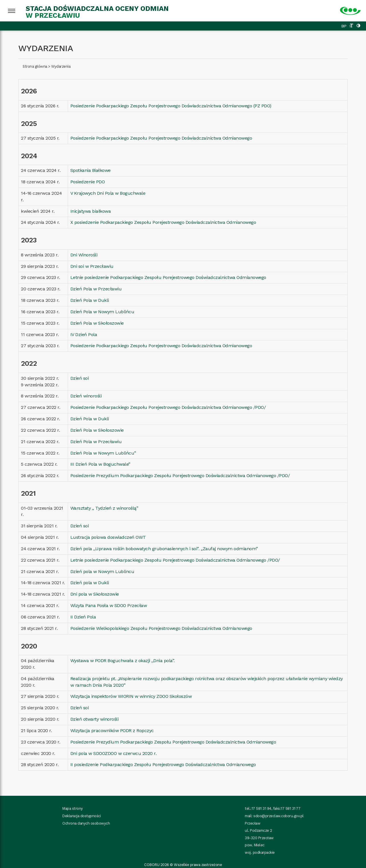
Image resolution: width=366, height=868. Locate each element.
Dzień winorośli (86, 396)
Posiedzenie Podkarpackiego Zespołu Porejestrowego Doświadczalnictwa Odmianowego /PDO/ (168, 407)
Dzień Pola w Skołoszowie (97, 323)
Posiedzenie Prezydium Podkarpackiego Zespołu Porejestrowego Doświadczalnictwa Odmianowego (173, 742)
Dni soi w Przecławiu (92, 266)
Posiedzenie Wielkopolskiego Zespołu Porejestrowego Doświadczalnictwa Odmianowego (161, 628)
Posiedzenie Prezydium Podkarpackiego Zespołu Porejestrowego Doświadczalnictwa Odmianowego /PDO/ (180, 476)
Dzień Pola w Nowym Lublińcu (102, 312)
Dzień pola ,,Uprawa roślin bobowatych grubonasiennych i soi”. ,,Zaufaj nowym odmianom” (164, 549)
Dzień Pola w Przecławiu (96, 289)
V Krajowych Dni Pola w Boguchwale (108, 193)
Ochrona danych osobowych (86, 823)
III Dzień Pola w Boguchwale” (100, 464)
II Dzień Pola (83, 617)
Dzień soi (80, 378)
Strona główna (35, 66)
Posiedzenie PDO (88, 182)
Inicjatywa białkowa (91, 211)
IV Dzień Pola (84, 334)
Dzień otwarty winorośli (95, 719)
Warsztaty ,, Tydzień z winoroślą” (104, 508)
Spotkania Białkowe (90, 170)
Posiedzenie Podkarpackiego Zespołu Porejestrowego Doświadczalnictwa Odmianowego (161, 138)
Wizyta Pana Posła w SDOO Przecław (109, 605)
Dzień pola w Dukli (90, 583)
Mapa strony (73, 808)
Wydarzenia (61, 66)
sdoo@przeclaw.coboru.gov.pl (279, 816)
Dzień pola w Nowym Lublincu (102, 571)
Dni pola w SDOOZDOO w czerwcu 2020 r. (114, 753)
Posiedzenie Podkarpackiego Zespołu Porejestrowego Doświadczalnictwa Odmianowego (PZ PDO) (171, 106)
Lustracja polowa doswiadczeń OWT (108, 537)
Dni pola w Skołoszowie (95, 594)
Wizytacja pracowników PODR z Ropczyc (112, 731)
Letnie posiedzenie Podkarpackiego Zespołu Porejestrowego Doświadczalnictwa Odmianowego (168, 277)
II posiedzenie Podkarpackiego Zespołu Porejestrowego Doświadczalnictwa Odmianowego (163, 764)
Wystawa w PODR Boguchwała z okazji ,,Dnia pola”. (123, 661)
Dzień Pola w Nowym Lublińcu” (103, 453)
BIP (344, 26)
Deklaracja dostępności (81, 816)
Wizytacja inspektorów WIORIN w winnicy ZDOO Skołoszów (131, 696)
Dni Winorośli (84, 255)
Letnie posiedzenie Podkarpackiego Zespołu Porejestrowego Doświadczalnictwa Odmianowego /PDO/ (175, 560)
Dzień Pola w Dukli (90, 300)
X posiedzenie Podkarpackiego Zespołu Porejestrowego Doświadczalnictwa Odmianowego (163, 222)
